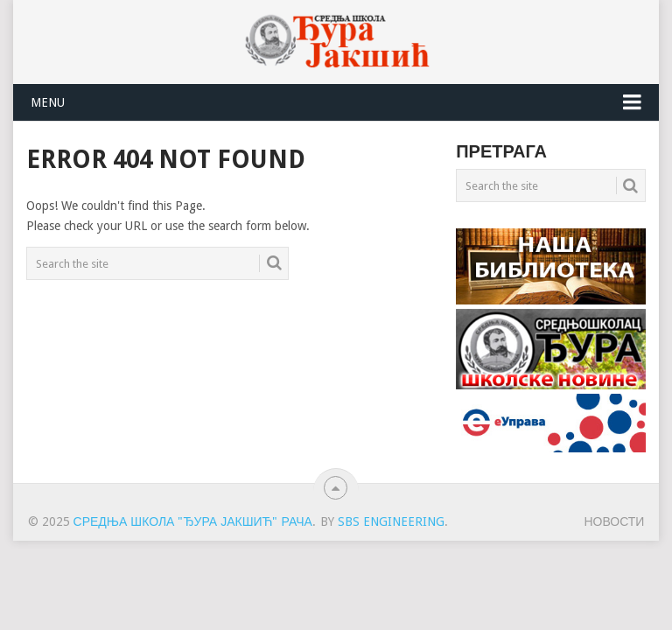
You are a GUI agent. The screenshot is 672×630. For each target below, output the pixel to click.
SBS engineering (391, 521)
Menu (48, 102)
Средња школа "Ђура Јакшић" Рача (193, 521)
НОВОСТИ (614, 521)
